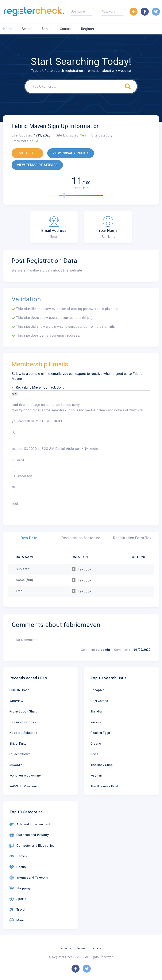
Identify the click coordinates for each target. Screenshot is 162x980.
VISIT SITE (28, 153)
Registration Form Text (133, 538)
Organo (96, 744)
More (17, 920)
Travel (17, 910)
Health (18, 867)
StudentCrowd (20, 754)
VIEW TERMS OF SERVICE (37, 165)
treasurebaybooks (23, 722)
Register (88, 29)
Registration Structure (81, 538)
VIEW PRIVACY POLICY (71, 153)
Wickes (96, 722)
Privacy (66, 948)
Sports (18, 899)
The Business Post (104, 786)
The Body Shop (102, 765)
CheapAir (97, 690)
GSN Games (99, 701)
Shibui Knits (18, 744)
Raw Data (29, 538)
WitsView (16, 701)
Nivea (94, 754)
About (46, 29)
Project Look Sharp (24, 711)
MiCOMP (16, 765)
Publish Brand (19, 690)
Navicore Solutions (23, 733)
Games (18, 856)
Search (27, 29)
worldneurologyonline (25, 775)
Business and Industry (29, 835)
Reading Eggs (100, 733)
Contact (66, 29)
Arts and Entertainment (30, 824)
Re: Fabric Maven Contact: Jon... (40, 387)
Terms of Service (89, 948)
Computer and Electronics (32, 846)
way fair (96, 775)
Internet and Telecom (29, 878)
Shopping (20, 888)
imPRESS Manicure (23, 786)
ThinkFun (97, 711)
